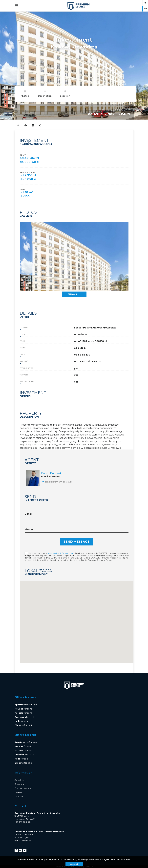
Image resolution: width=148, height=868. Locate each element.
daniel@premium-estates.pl (56, 482)
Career (18, 792)
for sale (26, 742)
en (145, 9)
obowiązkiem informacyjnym (61, 553)
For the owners (23, 788)
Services (19, 784)
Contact (19, 797)
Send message (76, 542)
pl (145, 3)
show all (74, 294)
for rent (26, 705)
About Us (19, 780)
